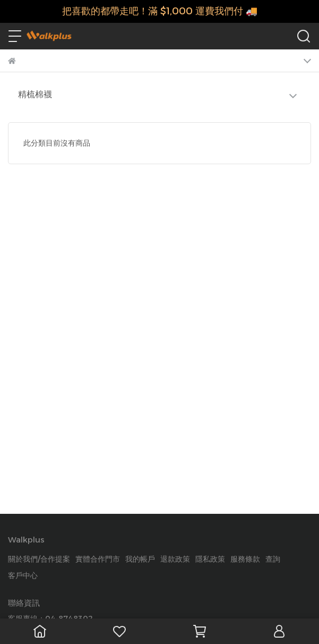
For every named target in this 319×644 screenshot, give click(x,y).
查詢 (273, 559)
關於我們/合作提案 (39, 559)
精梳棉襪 (35, 94)
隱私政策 (210, 559)
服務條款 (245, 559)
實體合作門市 (98, 559)
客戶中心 (23, 575)
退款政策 (175, 559)
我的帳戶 (140, 559)
